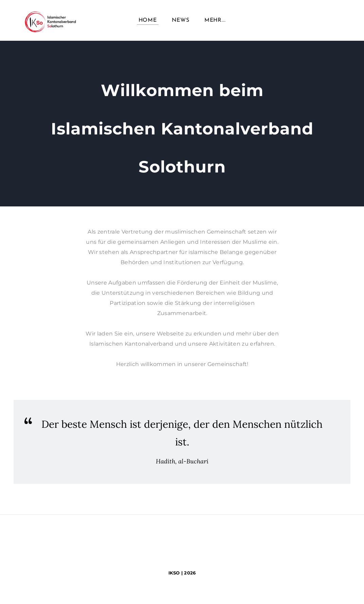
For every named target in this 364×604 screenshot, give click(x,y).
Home (148, 20)
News (180, 20)
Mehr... (215, 20)
